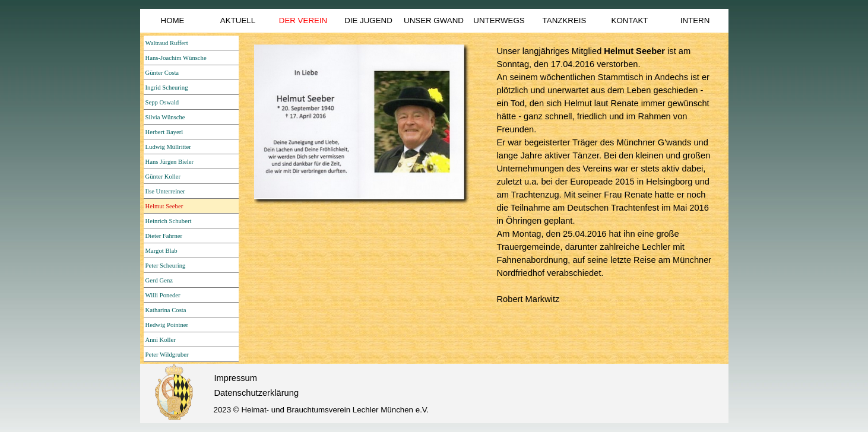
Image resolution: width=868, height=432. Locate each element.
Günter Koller (163, 177)
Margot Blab (161, 251)
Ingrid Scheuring (167, 88)
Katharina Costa (166, 310)
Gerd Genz (159, 280)
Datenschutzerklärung (257, 393)
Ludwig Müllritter (168, 147)
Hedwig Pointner (167, 325)
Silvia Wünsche (165, 117)
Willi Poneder (163, 295)
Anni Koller (161, 340)
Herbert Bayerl (164, 132)
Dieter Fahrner (164, 236)
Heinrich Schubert (169, 221)
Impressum (236, 378)
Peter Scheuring (166, 266)
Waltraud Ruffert (167, 43)
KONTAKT (630, 20)
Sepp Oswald (162, 102)
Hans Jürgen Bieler (170, 162)
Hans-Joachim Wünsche (176, 58)
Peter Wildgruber (167, 355)
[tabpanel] (606, 175)
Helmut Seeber (164, 206)
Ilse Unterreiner (165, 191)
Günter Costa (162, 73)
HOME (173, 20)
